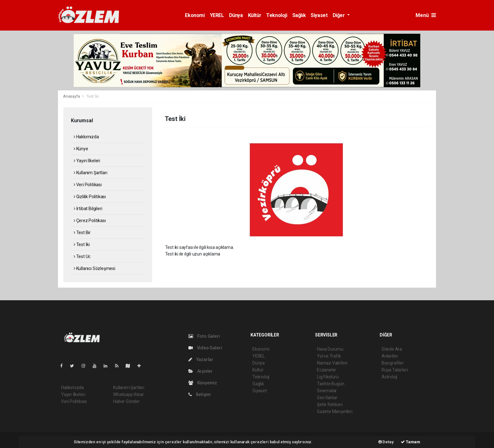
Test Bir (82, 233)
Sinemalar (327, 391)
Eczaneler (327, 370)
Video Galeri (205, 348)
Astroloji (389, 377)
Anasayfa (72, 96)
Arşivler (201, 371)
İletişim (200, 394)
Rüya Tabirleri (395, 370)
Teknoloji (277, 15)
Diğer (339, 15)
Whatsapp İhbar (128, 394)
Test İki (92, 96)
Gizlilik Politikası (90, 197)
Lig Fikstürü (328, 377)
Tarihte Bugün (331, 384)
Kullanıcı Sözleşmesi (95, 268)
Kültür (255, 15)
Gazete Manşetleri (335, 411)
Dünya (236, 15)
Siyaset (319, 15)
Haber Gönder (126, 401)
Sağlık (299, 15)
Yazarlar (201, 359)
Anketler (390, 356)
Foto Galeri (204, 336)
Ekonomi (195, 15)
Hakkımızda (86, 137)
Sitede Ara (392, 349)
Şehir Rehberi (330, 405)
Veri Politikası (88, 185)
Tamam (411, 442)
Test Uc (82, 256)
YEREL (217, 15)
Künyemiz (203, 383)
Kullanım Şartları (90, 173)
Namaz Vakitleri (332, 363)
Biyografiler (393, 363)
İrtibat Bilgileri (88, 209)
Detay (386, 442)
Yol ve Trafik (329, 356)
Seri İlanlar (327, 398)
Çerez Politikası (90, 221)
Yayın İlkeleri (87, 161)
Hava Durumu (330, 349)
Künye (81, 149)
